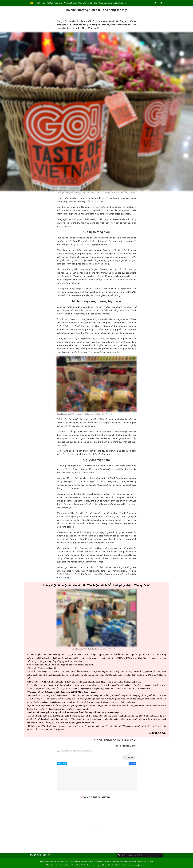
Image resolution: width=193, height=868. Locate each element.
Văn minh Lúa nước (73, 3)
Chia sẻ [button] (63, 764)
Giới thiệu (41, 3)
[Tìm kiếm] (119, 855)
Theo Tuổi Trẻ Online (126, 746)
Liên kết (107, 3)
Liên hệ (47, 855)
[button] (155, 3)
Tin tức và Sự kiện (55, 3)
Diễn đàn (98, 3)
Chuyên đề (87, 3)
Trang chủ (35, 855)
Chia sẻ (133, 764)
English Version (119, 3)
